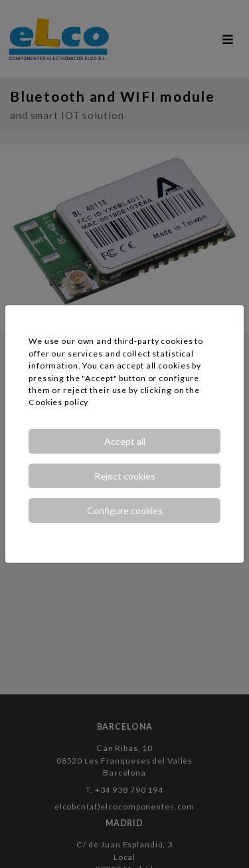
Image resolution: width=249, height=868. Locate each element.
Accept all (125, 441)
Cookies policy (58, 402)
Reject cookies (125, 476)
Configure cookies (125, 510)
